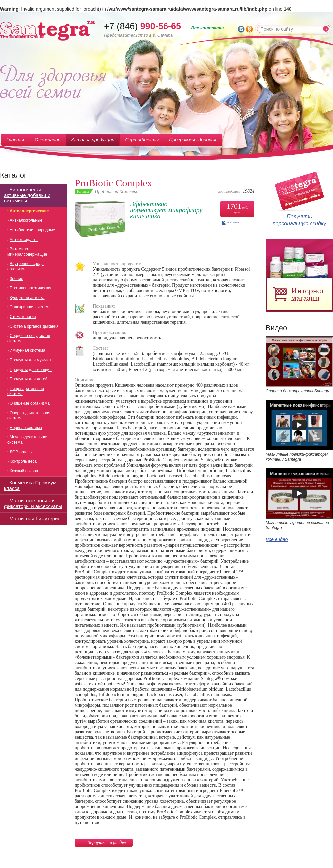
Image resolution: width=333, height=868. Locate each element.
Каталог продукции (93, 140)
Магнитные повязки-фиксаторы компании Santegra (297, 457)
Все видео (277, 539)
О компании (48, 140)
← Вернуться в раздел (103, 842)
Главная (15, 140)
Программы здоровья (193, 140)
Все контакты (207, 28)
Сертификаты (142, 140)
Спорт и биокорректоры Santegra (298, 391)
